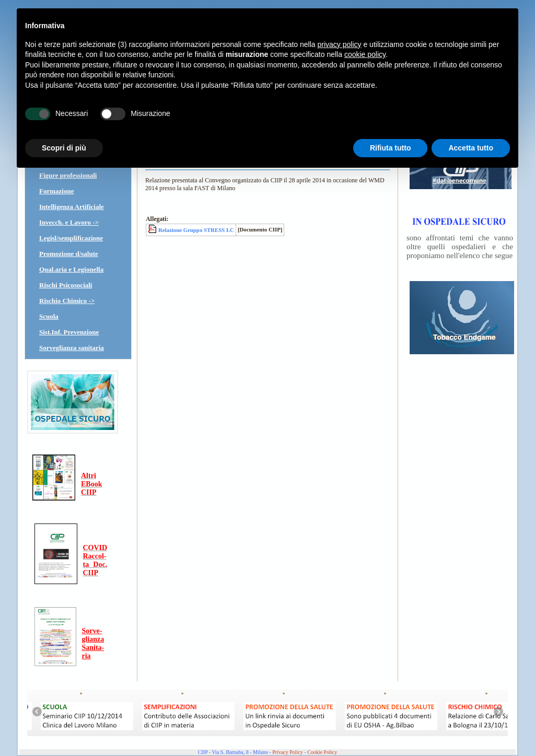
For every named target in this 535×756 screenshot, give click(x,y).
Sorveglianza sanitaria (72, 348)
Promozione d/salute (69, 254)
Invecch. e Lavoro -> (69, 222)
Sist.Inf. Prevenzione (69, 332)
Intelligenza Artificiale (72, 207)
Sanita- (93, 648)
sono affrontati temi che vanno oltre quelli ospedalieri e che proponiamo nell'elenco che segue (460, 247)
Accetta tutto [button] (471, 148)
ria (86, 656)
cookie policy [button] (365, 54)
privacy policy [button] (340, 44)
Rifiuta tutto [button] (391, 148)
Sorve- (92, 631)
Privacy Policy (288, 752)
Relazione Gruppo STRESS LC (196, 230)
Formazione (56, 191)
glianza (93, 639)
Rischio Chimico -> (67, 301)
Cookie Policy (322, 752)
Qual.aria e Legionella (71, 269)
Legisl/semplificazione (71, 238)
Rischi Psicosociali (66, 285)
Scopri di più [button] (64, 148)
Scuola (49, 316)
